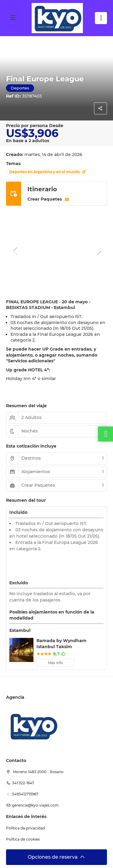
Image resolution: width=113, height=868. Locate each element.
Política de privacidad (25, 828)
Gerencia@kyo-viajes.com (35, 805)
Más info (55, 663)
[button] (15, 251)
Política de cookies (23, 839)
